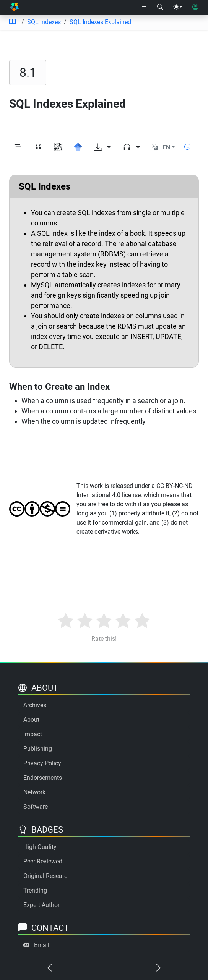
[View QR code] (58, 147)
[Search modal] (160, 7)
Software (36, 807)
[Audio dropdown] (132, 147)
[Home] (14, 7)
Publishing (38, 749)
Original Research (47, 876)
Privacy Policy (42, 763)
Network (34, 792)
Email (42, 945)
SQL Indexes (44, 22)
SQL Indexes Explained (100, 22)
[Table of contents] (12, 22)
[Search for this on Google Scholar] (78, 147)
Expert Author (41, 905)
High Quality (40, 847)
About (31, 720)
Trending (35, 890)
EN (166, 147)
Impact (33, 734)
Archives (35, 705)
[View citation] (38, 147)
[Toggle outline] (18, 147)
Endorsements (43, 778)
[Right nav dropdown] (144, 7)
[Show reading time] (187, 147)
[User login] (195, 7)
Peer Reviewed (43, 861)
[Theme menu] (178, 7)
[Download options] (102, 147)
